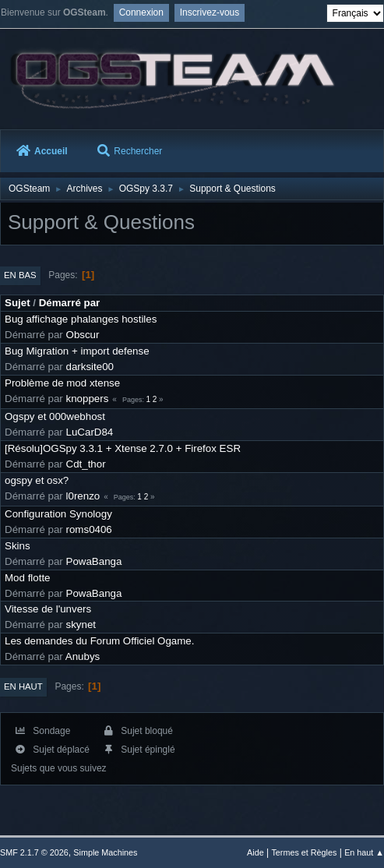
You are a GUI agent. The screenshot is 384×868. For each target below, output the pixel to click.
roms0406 (89, 529)
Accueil (42, 151)
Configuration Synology (58, 514)
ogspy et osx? (37, 480)
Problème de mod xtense (62, 383)
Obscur (83, 335)
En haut (23, 686)
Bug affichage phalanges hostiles (81, 319)
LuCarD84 (90, 432)
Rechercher (130, 151)
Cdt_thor (86, 464)
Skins (18, 546)
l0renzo (83, 496)
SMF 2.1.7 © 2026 (34, 852)
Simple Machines (105, 852)
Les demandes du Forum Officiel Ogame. (99, 641)
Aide (255, 852)
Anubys (83, 656)
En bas (20, 275)
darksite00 (90, 367)
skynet (81, 625)
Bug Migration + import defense (77, 351)
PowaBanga (94, 561)
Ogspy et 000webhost (55, 416)
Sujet (18, 303)
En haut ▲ (364, 852)
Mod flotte (28, 578)
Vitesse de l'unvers (48, 609)
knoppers (88, 399)
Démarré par (70, 303)
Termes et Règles (304, 852)
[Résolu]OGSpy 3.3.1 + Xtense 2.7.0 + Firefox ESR (123, 448)
